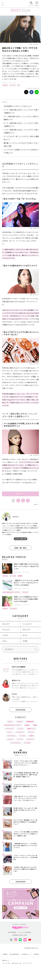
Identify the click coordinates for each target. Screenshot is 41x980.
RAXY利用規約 (12, 932)
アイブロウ (13, 608)
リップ (10, 732)
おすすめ (20, 722)
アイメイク (13, 82)
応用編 (20, 576)
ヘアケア (5, 635)
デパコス (10, 739)
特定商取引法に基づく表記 (20, 935)
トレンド (13, 85)
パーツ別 (13, 576)
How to (5, 85)
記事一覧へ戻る (21, 548)
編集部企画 (30, 722)
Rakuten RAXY (12, 4)
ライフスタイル (16, 743)
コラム (4, 641)
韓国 (35, 725)
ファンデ (20, 739)
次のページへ (21, 494)
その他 (25, 641)
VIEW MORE (21, 710)
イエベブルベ (11, 736)
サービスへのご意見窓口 (25, 932)
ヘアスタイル (20, 732)
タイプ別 (27, 743)
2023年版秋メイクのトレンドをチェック (18, 106)
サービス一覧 (6, 963)
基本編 (27, 725)
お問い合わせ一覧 (16, 963)
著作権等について (27, 954)
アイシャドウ (10, 729)
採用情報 (36, 954)
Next (36, 504)
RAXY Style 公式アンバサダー (12, 592)
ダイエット (30, 739)
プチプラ (31, 732)
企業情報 (5, 954)
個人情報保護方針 (15, 954)
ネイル (25, 635)
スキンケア (6, 624)
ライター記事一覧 (21, 539)
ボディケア (26, 630)
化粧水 (31, 736)
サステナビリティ (28, 963)
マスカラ (25, 592)
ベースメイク (27, 624)
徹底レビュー (31, 729)
